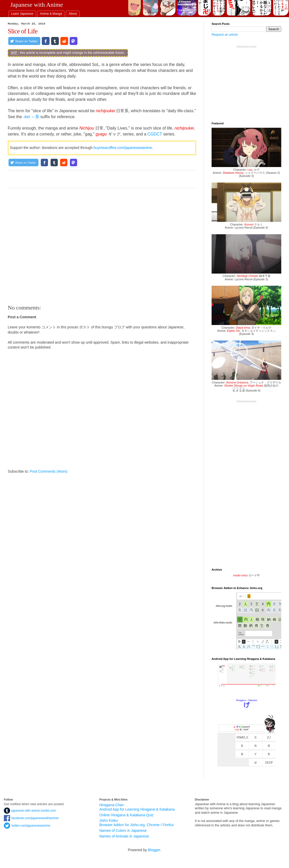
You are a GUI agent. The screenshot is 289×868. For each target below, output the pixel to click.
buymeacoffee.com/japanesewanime (123, 148)
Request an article (225, 35)
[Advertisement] (102, 246)
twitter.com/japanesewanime (27, 826)
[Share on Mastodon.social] (74, 41)
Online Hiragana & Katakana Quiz (126, 815)
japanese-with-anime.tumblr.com (30, 811)
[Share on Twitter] (24, 41)
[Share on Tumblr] (55, 41)
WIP (14, 53)
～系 (31, 117)
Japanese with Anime (37, 5)
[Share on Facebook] (46, 41)
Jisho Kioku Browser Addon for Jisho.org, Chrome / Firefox (137, 823)
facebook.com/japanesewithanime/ (31, 818)
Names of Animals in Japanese (124, 836)
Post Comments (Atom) (49, 471)
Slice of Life (23, 31)
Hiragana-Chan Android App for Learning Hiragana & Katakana (137, 807)
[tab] (22, 14)
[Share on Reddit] (64, 41)
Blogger (154, 850)
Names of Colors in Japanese (123, 831)
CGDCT (155, 134)
